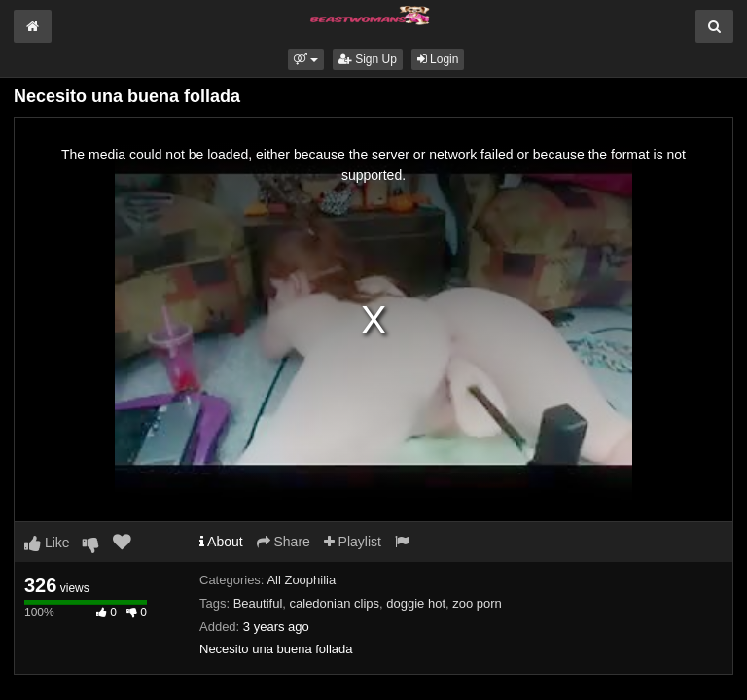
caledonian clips (335, 603)
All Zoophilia (301, 580)
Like (47, 542)
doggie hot (416, 603)
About (221, 542)
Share (284, 542)
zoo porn (477, 603)
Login (438, 59)
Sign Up (368, 59)
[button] (306, 59)
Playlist (353, 542)
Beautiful (258, 603)
